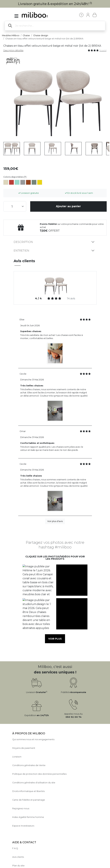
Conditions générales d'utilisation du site (34, 783)
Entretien (21, 251)
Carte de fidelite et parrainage (29, 800)
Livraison (17, 757)
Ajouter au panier (68, 206)
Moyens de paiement (24, 748)
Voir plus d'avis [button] (55, 521)
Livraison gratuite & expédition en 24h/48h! (55, 4)
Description (23, 242)
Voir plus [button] (55, 639)
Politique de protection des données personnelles (39, 774)
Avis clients (18, 857)
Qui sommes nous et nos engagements (33, 739)
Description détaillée (13, 50)
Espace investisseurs (23, 826)
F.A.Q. (15, 848)
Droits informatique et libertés (28, 791)
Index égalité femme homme (28, 817)
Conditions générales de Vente (29, 765)
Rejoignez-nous (21, 808)
